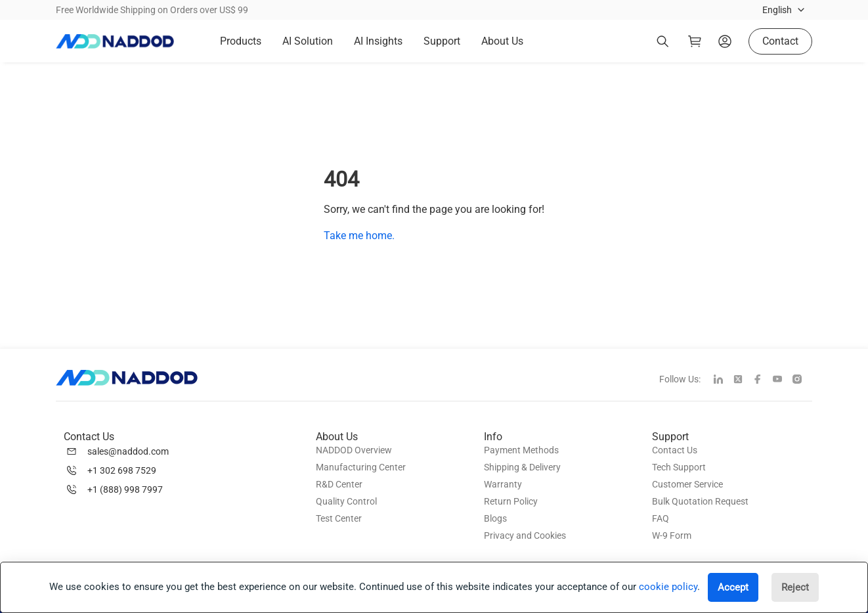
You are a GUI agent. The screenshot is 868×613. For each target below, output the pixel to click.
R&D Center (339, 484)
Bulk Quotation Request (700, 501)
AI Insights (378, 41)
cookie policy (668, 587)
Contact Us (675, 450)
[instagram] (802, 380)
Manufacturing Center (361, 467)
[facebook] (763, 380)
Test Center (339, 518)
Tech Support (679, 467)
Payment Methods (521, 450)
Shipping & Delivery (522, 467)
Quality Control (346, 501)
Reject (795, 587)
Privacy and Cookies (525, 535)
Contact (780, 41)
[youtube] (783, 380)
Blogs (495, 518)
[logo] (115, 41)
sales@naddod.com (128, 451)
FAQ (661, 518)
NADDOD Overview (354, 450)
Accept (733, 587)
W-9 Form (672, 535)
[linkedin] (724, 380)
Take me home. (359, 236)
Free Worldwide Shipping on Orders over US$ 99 (152, 10)
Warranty (503, 484)
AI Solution (308, 41)
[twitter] (743, 380)
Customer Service (687, 484)
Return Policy (511, 501)
